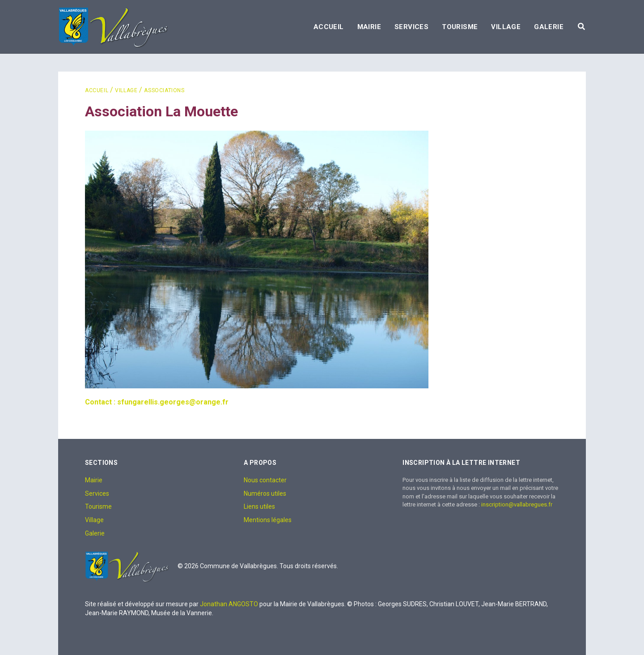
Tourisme (460, 27)
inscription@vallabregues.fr (517, 504)
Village (506, 27)
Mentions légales (268, 520)
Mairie (369, 27)
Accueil (329, 27)
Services (411, 27)
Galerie (549, 27)
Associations (164, 90)
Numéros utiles (265, 493)
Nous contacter (265, 480)
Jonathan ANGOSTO (229, 604)
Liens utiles (259, 506)
